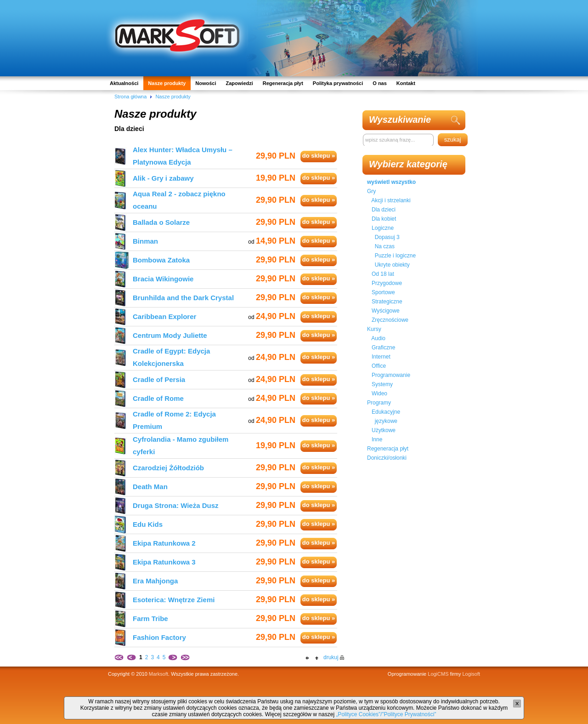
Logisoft (471, 674)
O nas (380, 83)
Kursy (374, 329)
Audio (378, 338)
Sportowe (383, 292)
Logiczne (383, 228)
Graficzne (383, 348)
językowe (386, 421)
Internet (381, 357)
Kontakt (406, 83)
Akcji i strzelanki (391, 200)
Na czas (385, 246)
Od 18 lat (383, 274)
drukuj (331, 657)
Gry (371, 191)
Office (379, 366)
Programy (379, 403)
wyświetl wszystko (391, 182)
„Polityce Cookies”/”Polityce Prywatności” (386, 714)
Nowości (206, 83)
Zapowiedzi (240, 83)
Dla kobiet (384, 219)
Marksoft (158, 674)
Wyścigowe (386, 311)
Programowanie (391, 375)
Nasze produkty (167, 83)
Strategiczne (387, 302)
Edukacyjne (386, 412)
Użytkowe (384, 430)
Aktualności (124, 83)
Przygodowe (387, 283)
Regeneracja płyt (283, 83)
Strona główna (130, 97)
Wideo (379, 393)
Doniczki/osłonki (387, 458)
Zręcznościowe (390, 320)
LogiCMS (438, 674)
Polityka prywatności (338, 83)
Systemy (382, 384)
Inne (377, 439)
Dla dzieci (384, 210)
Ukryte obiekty (392, 265)
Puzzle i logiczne (395, 256)
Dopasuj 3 (387, 237)
